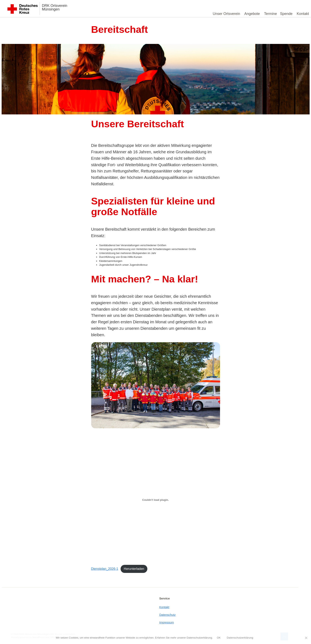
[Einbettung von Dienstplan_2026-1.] (156, 500)
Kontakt (303, 14)
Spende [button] (286, 14)
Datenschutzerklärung (240, 638)
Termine (271, 14)
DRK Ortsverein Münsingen (55, 7)
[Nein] (306, 638)
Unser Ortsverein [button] (226, 14)
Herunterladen (134, 569)
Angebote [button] (252, 14)
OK (219, 638)
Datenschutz (167, 615)
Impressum (166, 622)
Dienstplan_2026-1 (105, 569)
